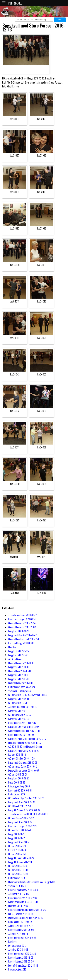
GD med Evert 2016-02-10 (20, 830)
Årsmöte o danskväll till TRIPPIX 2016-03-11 (28, 814)
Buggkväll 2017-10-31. (19, 667)
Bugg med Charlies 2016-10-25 (23, 762)
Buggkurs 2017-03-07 (19, 711)
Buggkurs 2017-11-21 (18, 655)
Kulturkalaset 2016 (17, 794)
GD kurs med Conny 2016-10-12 (23, 766)
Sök (60, 20)
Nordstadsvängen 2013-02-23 (22, 953)
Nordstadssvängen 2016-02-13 (22, 826)
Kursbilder (13, 941)
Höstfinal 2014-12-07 (18, 906)
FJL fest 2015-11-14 (17, 850)
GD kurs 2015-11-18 (17, 846)
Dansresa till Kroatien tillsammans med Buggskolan (32, 882)
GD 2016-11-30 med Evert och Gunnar (25, 746)
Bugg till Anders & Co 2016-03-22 (24, 810)
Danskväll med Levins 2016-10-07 (24, 770)
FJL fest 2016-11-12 (17, 754)
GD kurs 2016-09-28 (18, 774)
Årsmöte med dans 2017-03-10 (23, 707)
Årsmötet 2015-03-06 (19, 894)
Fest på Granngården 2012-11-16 (23, 965)
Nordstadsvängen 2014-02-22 (22, 937)
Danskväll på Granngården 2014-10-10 (26, 918)
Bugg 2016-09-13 (17, 782)
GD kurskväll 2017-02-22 (20, 715)
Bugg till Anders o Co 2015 (21, 862)
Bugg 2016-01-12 (17, 838)
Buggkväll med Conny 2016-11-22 (24, 750)
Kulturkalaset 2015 (17, 878)
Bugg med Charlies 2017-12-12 (23, 635)
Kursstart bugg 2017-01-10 (21, 735)
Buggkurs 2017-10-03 (19, 675)
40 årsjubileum (15, 659)
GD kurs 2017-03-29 (18, 703)
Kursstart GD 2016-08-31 (20, 790)
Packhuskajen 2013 (17, 969)
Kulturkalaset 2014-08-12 (20, 921)
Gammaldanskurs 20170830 (21, 683)
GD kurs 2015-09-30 (18, 870)
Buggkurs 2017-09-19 (19, 679)
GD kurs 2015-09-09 (18, 874)
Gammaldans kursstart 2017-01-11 (24, 731)
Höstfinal (12, 647)
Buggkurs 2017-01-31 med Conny (24, 727)
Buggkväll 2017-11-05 (19, 651)
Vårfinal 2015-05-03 (18, 886)
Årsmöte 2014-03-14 (18, 934)
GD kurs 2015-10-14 (18, 866)
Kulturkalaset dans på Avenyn (22, 687)
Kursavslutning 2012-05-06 (21, 961)
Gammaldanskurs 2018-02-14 (22, 623)
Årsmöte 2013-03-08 (18, 949)
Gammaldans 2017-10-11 (20, 671)
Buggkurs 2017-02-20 (19, 719)
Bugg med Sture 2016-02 (20, 822)
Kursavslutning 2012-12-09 (21, 957)
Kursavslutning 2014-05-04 (21, 929)
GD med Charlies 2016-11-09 (21, 758)
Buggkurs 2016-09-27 (19, 778)
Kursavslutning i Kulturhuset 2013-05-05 (27, 910)
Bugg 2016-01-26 (17, 834)
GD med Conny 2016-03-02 (21, 818)
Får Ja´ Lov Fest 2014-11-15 (21, 914)
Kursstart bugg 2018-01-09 (21, 643)
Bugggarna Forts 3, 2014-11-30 (23, 902)
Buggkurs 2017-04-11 (19, 699)
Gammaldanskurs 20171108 (21, 663)
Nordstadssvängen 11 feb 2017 (22, 723)
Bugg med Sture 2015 (19, 842)
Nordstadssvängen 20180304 (22, 619)
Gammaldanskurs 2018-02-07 (22, 627)
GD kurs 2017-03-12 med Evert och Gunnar (28, 695)
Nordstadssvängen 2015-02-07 (23, 898)
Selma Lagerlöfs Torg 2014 (21, 926)
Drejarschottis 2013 (17, 945)
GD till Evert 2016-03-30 (20, 806)
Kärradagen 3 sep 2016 (19, 786)
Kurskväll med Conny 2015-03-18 (23, 890)
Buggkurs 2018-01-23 (19, 631)
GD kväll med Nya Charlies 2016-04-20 (26, 798)
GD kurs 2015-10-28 (18, 854)
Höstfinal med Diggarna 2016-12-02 (25, 743)
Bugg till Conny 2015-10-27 (21, 858)
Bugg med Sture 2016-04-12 (22, 802)
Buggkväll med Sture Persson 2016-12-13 (27, 739)
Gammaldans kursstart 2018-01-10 (24, 639)
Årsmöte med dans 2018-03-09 (23, 615)
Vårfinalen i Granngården (20, 691)
